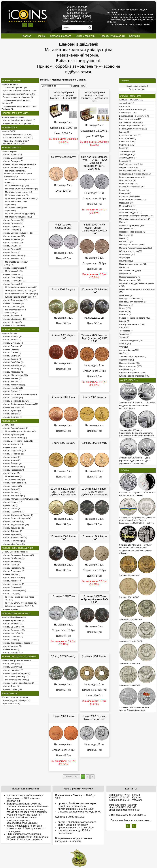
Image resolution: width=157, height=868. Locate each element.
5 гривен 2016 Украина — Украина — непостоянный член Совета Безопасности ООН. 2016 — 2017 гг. (137, 520)
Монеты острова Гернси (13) (18, 192)
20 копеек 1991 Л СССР (131, 619)
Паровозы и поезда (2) (130, 270)
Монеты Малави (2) (12, 378)
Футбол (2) (124, 353)
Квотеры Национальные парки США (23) (19, 598)
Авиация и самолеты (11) (131, 100)
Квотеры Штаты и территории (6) (20, 603)
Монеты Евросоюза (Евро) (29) (17, 233)
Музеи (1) (124, 222)
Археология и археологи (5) (132, 109)
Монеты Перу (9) (10, 640)
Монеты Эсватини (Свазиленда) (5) (19, 394)
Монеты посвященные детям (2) (135, 219)
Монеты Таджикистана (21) (15, 525)
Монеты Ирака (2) (11, 460)
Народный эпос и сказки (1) (132, 232)
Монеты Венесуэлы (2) (13, 630)
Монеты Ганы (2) (10, 349)
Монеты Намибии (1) (12, 388)
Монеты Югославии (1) (13, 325)
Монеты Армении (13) (13, 434)
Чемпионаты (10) (127, 369)
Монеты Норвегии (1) (12, 274)
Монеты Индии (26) (11, 447)
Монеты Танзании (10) (13, 407)
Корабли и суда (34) (129, 184)
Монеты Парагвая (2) (12, 636)
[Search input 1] (75, 28)
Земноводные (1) (127, 155)
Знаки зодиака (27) (128, 158)
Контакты (135, 36)
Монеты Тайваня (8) (12, 531)
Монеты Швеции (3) (12, 322)
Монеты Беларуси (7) (12, 161)
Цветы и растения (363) (131, 366)
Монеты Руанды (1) (12, 391)
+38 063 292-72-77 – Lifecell (124, 795)
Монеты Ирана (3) (11, 457)
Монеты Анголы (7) (11, 340)
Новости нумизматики (112, 36)
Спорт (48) (124, 328)
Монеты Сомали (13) (12, 398)
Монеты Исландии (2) (13, 239)
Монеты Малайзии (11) (13, 496)
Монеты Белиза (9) (11, 561)
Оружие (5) (124, 258)
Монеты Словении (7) (13, 303)
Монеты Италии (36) (12, 246)
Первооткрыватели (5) (130, 277)
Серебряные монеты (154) (132, 324)
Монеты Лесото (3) (11, 369)
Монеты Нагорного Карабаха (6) (20, 431)
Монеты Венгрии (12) (12, 223)
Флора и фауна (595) (129, 350)
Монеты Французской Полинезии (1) (15, 311)
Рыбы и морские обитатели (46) (134, 318)
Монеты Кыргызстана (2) (14, 483)
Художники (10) (126, 360)
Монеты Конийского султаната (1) (18, 120)
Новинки (41, 36)
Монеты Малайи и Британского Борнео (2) (19, 181)
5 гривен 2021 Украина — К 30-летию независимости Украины (137, 494)
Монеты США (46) (11, 594)
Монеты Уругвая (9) (12, 646)
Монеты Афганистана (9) (14, 438)
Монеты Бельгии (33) (12, 158)
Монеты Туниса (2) (11, 411)
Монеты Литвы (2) (11, 252)
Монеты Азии (8, 425)
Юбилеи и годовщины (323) (132, 373)
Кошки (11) (124, 190)
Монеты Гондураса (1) (13, 571)
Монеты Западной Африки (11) (19, 214)
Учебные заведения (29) (131, 340)
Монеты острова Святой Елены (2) (21, 198)
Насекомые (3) (126, 235)
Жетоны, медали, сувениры (15, 697)
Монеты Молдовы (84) (13, 259)
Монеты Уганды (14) (12, 414)
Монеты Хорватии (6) (12, 316)
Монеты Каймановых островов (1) (21, 189)
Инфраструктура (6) (129, 167)
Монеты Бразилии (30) (13, 627)
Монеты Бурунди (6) (12, 346)
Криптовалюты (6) (11, 704)
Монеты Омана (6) (11, 509)
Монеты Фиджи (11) (12, 689)
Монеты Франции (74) (13, 307)
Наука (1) (124, 238)
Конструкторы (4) (127, 180)
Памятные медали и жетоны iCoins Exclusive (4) (19, 108)
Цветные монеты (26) (129, 363)
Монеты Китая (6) (11, 473)
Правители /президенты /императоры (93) (137, 291)
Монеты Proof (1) (127, 206)
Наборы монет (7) (128, 229)
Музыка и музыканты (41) (131, 225)
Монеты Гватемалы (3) (13, 568)
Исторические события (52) (132, 171)
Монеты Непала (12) (12, 502)
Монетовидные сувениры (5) (16, 700)
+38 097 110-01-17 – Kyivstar (125, 798)
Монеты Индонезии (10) (14, 451)
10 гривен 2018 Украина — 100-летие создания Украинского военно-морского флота (137, 405)
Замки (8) (124, 148)
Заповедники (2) (127, 151)
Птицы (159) (125, 308)
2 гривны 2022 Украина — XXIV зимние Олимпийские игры (134, 709)
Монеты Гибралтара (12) (16, 186)
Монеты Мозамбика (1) (13, 385)
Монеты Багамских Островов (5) (18, 555)
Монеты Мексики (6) (12, 581)
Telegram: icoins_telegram (77, 16)
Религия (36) (125, 311)
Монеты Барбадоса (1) (13, 558)
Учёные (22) (125, 344)
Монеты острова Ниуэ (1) (17, 677)
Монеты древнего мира (13, 117)
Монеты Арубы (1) (13, 271)
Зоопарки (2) (125, 161)
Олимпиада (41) (127, 254)
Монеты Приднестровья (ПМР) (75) (16, 263)
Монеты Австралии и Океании (16, 660)
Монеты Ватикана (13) (13, 220)
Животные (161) (127, 145)
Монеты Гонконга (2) (14, 480)
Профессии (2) (126, 305)
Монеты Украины (10, 84)
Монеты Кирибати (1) (12, 670)
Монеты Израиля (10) (13, 444)
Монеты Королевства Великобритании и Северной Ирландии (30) (18, 174)
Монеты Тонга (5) (10, 686)
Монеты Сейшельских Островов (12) (20, 404)
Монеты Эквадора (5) (12, 653)
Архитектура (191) (128, 113)
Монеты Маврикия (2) (13, 372)
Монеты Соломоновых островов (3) (15, 203)
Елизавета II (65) (127, 142)
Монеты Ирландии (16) (13, 236)
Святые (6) (124, 321)
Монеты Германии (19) (13, 226)
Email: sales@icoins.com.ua (77, 21)
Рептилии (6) (125, 315)
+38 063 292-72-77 (77, 7)
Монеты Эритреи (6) (12, 417)
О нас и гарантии (86, 36)
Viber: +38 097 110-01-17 (77, 18)
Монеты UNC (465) (128, 209)
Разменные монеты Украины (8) (18, 97)
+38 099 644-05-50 (77, 13)
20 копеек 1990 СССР (130, 663)
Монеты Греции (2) (11, 230)
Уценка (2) (124, 337)
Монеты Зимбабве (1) (13, 362)
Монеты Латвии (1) (11, 249)
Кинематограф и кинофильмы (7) (135, 174)
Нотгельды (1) (126, 242)
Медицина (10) (126, 203)
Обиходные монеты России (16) (20, 290)
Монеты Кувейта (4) (12, 486)
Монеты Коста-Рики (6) (13, 578)
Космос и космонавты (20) (132, 187)
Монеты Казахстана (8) (13, 467)
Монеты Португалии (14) (14, 281)
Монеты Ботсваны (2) (12, 343)
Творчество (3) (126, 331)
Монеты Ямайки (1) (11, 609)
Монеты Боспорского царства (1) (18, 123)
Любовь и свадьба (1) (130, 196)
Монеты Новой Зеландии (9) (16, 673)
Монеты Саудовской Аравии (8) (17, 515)
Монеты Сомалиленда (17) (15, 401)
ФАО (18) (124, 347)
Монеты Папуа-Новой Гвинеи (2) (18, 683)
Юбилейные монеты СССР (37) (17, 138)
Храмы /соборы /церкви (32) (133, 357)
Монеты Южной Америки (14, 617)
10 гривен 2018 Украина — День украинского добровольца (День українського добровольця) (135, 461)
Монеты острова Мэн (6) (16, 195)
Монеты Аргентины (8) (13, 620)
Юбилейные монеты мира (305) (134, 376)
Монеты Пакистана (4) (13, 512)
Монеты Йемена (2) (12, 463)
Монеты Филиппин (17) (13, 541)
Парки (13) (124, 267)
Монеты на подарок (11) (131, 213)
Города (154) (125, 132)
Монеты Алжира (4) (12, 336)
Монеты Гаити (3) (11, 565)
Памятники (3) (126, 261)
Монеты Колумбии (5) (13, 633)
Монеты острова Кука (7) (16, 680)
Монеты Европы (9, 151)
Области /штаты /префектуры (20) (135, 248)
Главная (26, 36)
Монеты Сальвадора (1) (14, 590)
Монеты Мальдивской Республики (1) (20, 499)
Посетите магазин (138, 89)
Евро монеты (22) (128, 138)
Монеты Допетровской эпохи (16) (20, 287)
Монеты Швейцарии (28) (14, 319)
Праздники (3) (126, 295)
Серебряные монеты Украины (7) (18, 94)
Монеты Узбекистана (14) (14, 538)
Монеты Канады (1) (12, 574)
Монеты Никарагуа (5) (13, 584)
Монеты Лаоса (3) (11, 489)
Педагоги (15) (126, 274)
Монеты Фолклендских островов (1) (15, 209)
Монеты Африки (9, 333)
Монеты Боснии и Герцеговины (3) (19, 164)
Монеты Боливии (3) (12, 624)
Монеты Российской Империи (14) (21, 294)
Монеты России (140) (12, 284)
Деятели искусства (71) (130, 135)
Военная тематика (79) (130, 119)
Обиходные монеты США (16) (19, 606)
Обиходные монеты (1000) (132, 245)
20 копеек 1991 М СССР (131, 641)
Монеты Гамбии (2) (11, 353)
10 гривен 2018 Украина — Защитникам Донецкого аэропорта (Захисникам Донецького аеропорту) (137, 433)
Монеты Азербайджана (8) (15, 428)
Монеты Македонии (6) (13, 255)
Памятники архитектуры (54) (133, 264)
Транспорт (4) (126, 334)
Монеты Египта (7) (11, 356)
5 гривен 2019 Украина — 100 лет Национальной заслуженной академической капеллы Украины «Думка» (135, 549)
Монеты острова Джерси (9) (18, 217)
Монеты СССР (9, 131)
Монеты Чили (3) (10, 649)
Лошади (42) (125, 193)
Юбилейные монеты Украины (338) (19, 91)
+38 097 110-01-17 (77, 10)
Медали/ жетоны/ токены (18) (133, 200)
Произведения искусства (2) (133, 302)
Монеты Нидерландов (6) (14, 268)
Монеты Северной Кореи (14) (16, 518)
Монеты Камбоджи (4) (13, 470)
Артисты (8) (125, 106)
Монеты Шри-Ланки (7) (13, 544)
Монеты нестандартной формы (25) (136, 216)
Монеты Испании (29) (13, 243)
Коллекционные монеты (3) (132, 177)
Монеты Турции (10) (12, 534)
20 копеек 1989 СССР (130, 685)
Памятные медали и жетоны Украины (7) (16, 102)
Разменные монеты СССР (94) (17, 134)
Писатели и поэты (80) (130, 280)
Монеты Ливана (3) (11, 492)
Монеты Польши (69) (12, 278)
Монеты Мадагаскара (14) (15, 375)
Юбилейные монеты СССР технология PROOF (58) (15, 142)
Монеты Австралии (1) (13, 664)
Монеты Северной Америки (15, 552)
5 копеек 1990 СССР (129, 575)
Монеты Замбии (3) (11, 359)
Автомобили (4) (127, 103)
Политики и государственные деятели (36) (137, 285)
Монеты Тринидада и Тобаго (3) (17, 643)
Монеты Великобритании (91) (16, 168)
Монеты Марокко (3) (12, 382)
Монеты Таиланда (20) (13, 528)
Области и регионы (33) (131, 251)
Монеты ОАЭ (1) (10, 505)
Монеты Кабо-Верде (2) (14, 365)
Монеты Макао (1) (13, 476)
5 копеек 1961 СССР (129, 597)
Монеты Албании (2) (12, 155)
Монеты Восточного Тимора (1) (17, 441)
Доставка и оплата (61, 36)
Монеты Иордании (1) (13, 454)
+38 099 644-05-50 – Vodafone (126, 800)
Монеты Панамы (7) (12, 587)
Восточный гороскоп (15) (131, 122)
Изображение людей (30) (131, 164)
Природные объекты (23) (131, 299)
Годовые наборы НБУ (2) (14, 88)
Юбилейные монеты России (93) (20, 297)
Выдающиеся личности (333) (133, 129)
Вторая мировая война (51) (132, 126)
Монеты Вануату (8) (12, 667)
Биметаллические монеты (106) (134, 116)
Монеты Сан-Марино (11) (14, 300)
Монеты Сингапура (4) (13, 521)
